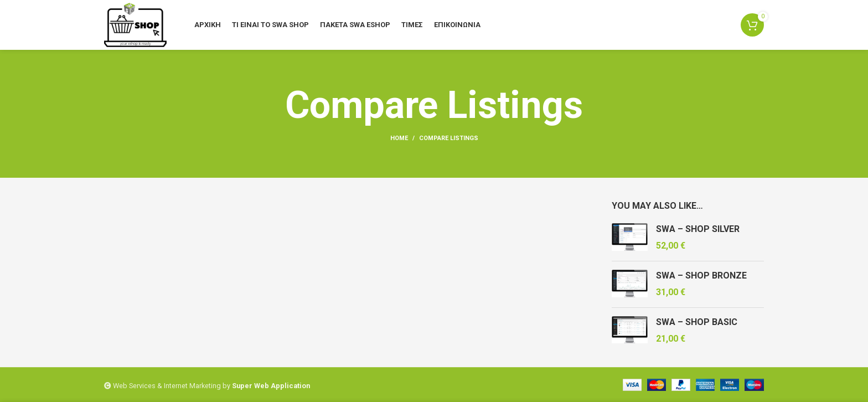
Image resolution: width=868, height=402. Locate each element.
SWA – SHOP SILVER (698, 229)
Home (399, 138)
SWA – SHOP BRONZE (701, 275)
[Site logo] (135, 24)
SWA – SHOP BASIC (697, 322)
